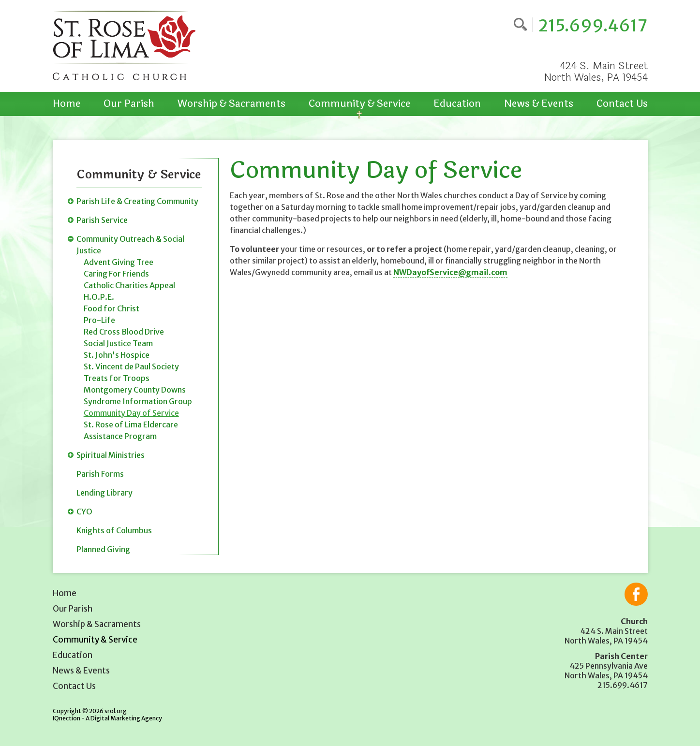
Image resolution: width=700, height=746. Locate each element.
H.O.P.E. (99, 297)
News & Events (539, 104)
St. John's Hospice (117, 355)
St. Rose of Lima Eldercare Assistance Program (131, 430)
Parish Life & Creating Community (137, 201)
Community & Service (359, 104)
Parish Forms (100, 474)
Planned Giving (103, 549)
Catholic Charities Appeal (129, 285)
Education (457, 104)
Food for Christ (112, 308)
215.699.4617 (593, 26)
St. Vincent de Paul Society (131, 366)
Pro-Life (99, 320)
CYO (84, 512)
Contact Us (622, 104)
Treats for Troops (117, 378)
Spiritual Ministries (111, 455)
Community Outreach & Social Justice (130, 245)
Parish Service (102, 220)
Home (67, 104)
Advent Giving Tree (119, 262)
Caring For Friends (116, 274)
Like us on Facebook (636, 594)
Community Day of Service (131, 413)
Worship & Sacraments (231, 104)
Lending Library (104, 493)
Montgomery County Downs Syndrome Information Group (138, 395)
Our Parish (129, 104)
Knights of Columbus (114, 530)
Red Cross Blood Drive (124, 332)
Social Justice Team (118, 343)
